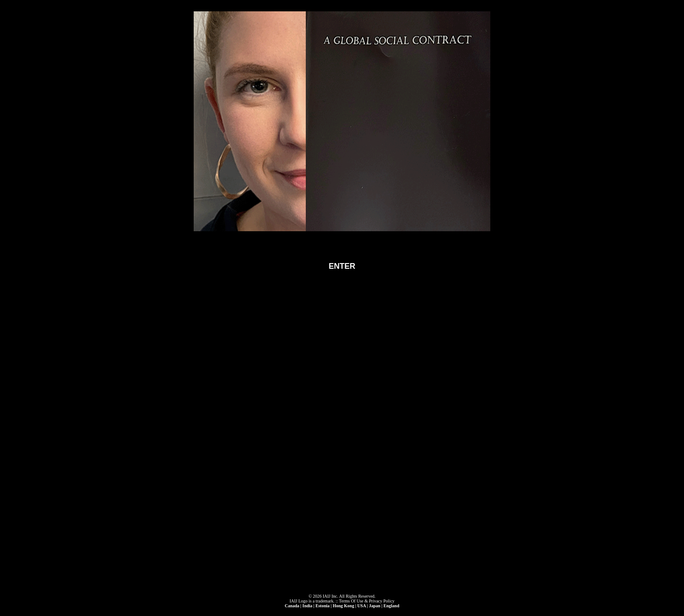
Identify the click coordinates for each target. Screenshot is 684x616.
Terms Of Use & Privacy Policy (367, 601)
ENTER (342, 266)
